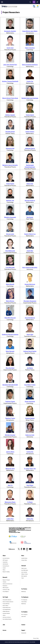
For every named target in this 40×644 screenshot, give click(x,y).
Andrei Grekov (30, 132)
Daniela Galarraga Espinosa (30, 98)
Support (23, 630)
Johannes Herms (30, 148)
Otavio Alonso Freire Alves (10, 98)
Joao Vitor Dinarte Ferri (10, 65)
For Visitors (24, 589)
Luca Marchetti (10, 267)
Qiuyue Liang (10, 234)
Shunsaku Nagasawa (30, 301)
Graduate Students (6, 613)
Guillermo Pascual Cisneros (10, 334)
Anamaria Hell (10, 148)
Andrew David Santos (30, 351)
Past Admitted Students (7, 619)
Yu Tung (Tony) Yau (30, 469)
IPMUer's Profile (24, 574)
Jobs (4, 625)
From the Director (6, 558)
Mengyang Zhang (10, 502)
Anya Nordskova (30, 318)
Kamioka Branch (6, 566)
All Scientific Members (7, 600)
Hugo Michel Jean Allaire (30, 31)
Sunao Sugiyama (30, 401)
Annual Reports (6, 592)
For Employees (25, 597)
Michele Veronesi (10, 435)
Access (4, 630)
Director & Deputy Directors (8, 602)
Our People (5, 597)
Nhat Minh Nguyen (10, 318)
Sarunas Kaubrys (30, 200)
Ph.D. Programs (24, 615)
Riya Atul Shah (10, 368)
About (4, 556)
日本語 (37, 2)
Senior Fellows (5, 606)
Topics (23, 578)
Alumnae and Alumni (7, 617)
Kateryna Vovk (30, 435)
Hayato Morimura (30, 284)
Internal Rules (24, 602)
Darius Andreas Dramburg (30, 65)
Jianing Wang (10, 452)
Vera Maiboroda (10, 251)
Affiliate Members (6, 611)
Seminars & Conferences (7, 584)
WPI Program (5, 560)
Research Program (6, 580)
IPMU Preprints (6, 588)
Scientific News (24, 558)
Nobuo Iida (30, 184)
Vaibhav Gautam (10, 115)
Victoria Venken (30, 418)
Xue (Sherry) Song (30, 385)
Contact (4, 568)
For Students (24, 612)
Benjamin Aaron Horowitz (10, 165)
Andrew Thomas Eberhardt (10, 81)
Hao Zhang (30, 485)
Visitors (4, 615)
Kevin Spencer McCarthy (30, 267)
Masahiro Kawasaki (10, 217)
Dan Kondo (30, 217)
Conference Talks (6, 590)
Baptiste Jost (10, 200)
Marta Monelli (10, 284)
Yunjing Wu (30, 452)
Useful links (24, 616)
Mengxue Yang (10, 469)
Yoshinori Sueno (10, 401)
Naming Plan (24, 633)
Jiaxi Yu (10, 485)
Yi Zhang (30, 502)
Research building (6, 572)
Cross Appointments (7, 609)
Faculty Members (6, 604)
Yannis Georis (30, 115)
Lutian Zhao (10, 519)
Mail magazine (24, 576)
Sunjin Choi (10, 48)
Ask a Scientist (24, 572)
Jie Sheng (30, 368)
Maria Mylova (10, 301)
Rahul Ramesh (10, 351)
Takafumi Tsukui (10, 418)
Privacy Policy (36, 638)
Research (5, 577)
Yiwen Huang (10, 184)
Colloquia (4, 582)
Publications (5, 586)
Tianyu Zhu (30, 519)
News (23, 556)
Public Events (24, 568)
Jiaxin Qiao (30, 334)
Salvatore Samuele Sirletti (10, 385)
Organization (5, 562)
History (4, 570)
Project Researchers (7, 608)
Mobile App (24, 592)
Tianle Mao (30, 251)
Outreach (24, 566)
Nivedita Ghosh (10, 132)
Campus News (24, 560)
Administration (5, 564)
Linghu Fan (30, 81)
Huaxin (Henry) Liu (30, 234)
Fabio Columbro (30, 48)
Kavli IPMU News (25, 570)
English (34, 2)
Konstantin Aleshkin (10, 31)
